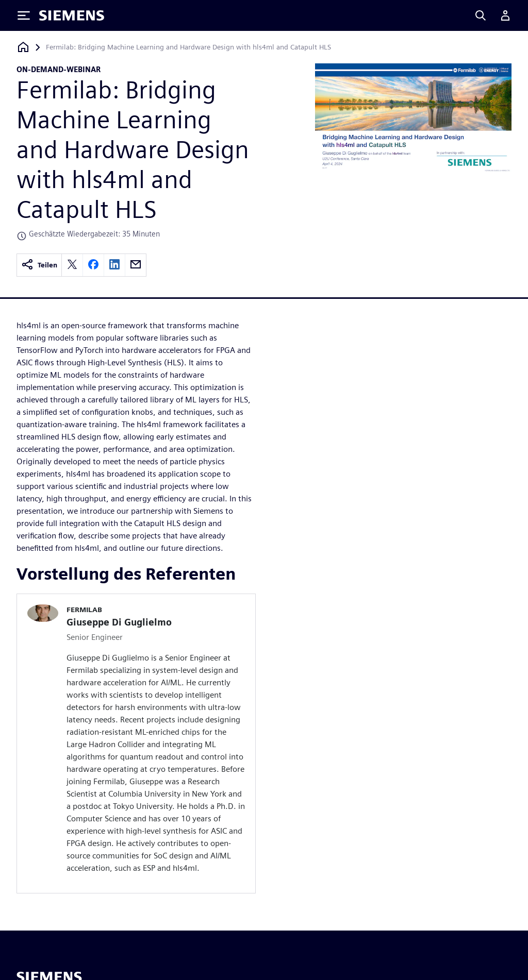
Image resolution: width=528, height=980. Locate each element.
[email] (136, 265)
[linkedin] (114, 265)
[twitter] (72, 265)
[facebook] (93, 265)
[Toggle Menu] (24, 15)
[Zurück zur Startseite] (23, 47)
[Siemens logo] (72, 15)
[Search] (481, 15)
